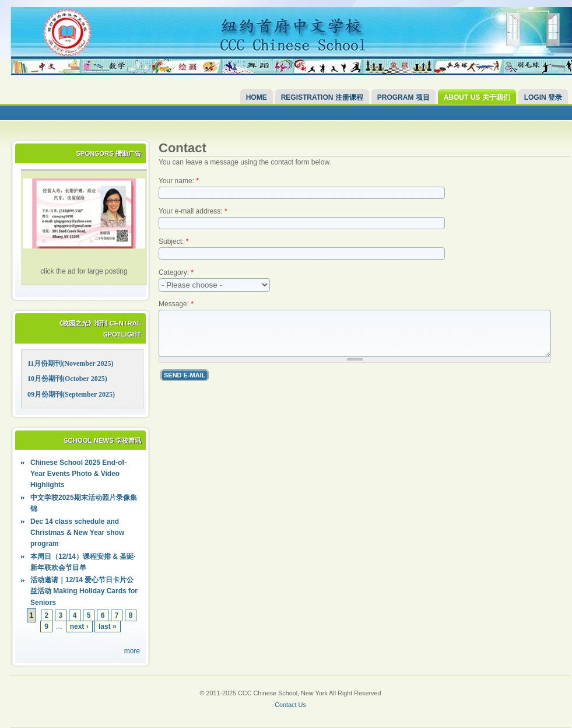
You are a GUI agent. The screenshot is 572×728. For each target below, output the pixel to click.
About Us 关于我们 (477, 97)
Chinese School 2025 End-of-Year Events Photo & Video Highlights (78, 474)
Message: (176, 304)
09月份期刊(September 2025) (71, 394)
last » (108, 626)
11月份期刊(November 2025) (70, 363)
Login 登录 (543, 97)
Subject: (173, 242)
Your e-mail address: (193, 211)
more (132, 651)
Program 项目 (403, 97)
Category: (176, 272)
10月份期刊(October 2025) (67, 379)
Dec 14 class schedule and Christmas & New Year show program (77, 533)
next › (79, 626)
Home (257, 97)
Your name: (179, 181)
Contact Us (290, 705)
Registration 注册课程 (322, 97)
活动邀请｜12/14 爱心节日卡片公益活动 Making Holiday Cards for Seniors (84, 591)
